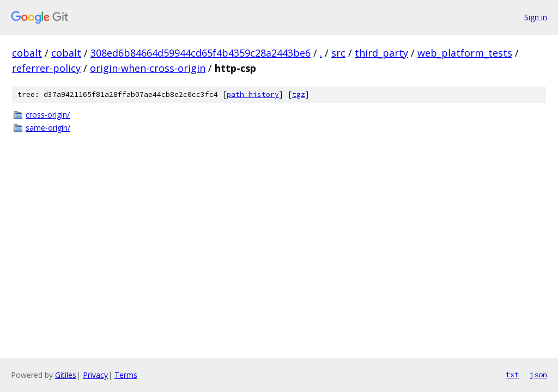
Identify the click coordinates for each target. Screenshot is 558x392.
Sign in (536, 17)
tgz (299, 94)
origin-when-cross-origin (148, 68)
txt (512, 375)
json (538, 375)
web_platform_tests (465, 53)
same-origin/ (48, 128)
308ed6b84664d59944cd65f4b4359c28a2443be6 (201, 53)
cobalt (27, 53)
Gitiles (66, 375)
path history (253, 94)
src (338, 53)
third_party (381, 53)
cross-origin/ (48, 115)
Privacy (95, 375)
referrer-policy (46, 68)
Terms (126, 375)
